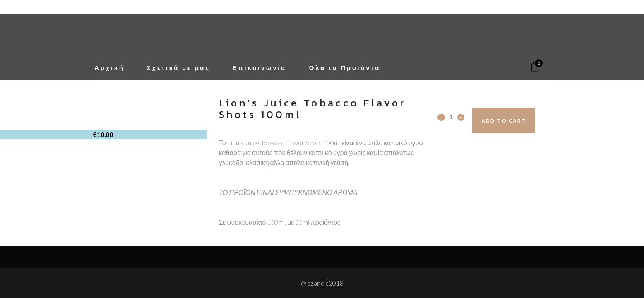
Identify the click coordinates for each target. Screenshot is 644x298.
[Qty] (451, 117)
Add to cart (519, 121)
